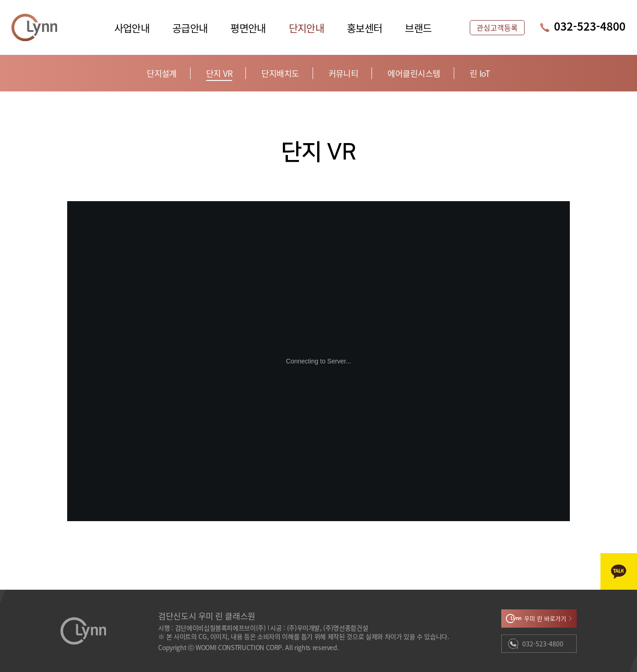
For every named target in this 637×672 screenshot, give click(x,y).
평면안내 (248, 27)
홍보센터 (364, 27)
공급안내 (190, 27)
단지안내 (306, 27)
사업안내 (132, 27)
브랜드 (418, 27)
